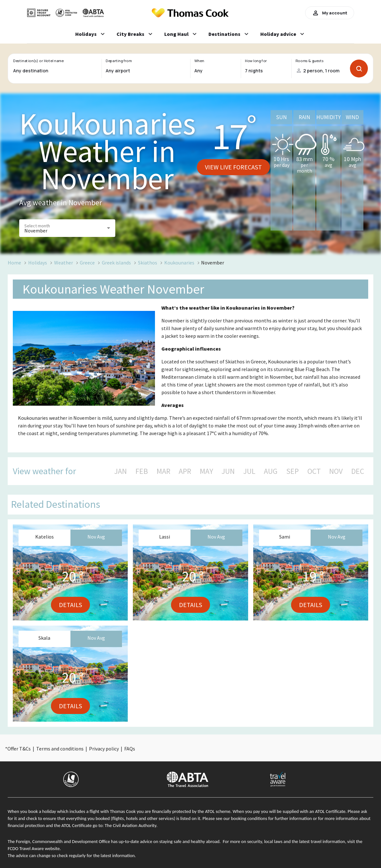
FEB (142, 471)
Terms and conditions (60, 749)
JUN (228, 471)
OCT (314, 471)
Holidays (38, 263)
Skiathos (148, 263)
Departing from (119, 61)
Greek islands (116, 263)
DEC (358, 471)
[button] (67, 228)
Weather (64, 263)
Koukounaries (179, 263)
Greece (87, 263)
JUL (249, 471)
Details (70, 605)
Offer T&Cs (19, 749)
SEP (292, 471)
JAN (121, 471)
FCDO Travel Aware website (34, 848)
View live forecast (233, 167)
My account (330, 13)
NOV (336, 471)
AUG (271, 471)
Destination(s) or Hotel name (38, 61)
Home (14, 263)
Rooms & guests (310, 61)
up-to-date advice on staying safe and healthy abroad (169, 841)
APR (185, 471)
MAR (163, 471)
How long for (256, 61)
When (199, 61)
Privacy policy (104, 749)
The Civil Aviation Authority (130, 825)
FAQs (130, 749)
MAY (207, 471)
